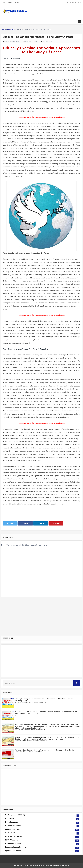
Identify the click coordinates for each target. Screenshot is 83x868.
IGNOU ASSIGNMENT (14, 836)
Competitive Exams (13, 826)
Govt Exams (10, 833)
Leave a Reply (48, 41)
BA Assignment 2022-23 (15, 815)
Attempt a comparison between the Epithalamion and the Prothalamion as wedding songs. (45, 700)
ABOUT (10, 2)
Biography (10, 818)
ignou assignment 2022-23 (16, 847)
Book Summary (12, 822)
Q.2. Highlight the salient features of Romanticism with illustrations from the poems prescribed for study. (46, 713)
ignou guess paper (13, 851)
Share (25, 523)
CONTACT (17, 2)
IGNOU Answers (12, 840)
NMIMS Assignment (13, 844)
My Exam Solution (33, 865)
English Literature (13, 829)
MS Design (65, 865)
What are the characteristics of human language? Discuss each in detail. (45, 750)
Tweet (10, 523)
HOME (3, 2)
